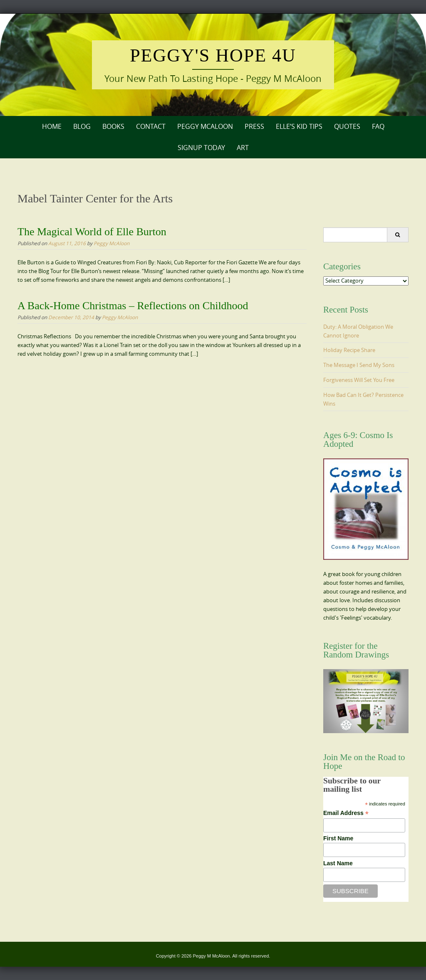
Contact (151, 126)
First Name (338, 838)
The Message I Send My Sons (359, 365)
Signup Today (201, 148)
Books (113, 126)
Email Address (346, 813)
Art (243, 148)
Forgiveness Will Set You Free (359, 380)
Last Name (338, 863)
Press (254, 126)
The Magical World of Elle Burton (92, 232)
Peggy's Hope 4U (213, 55)
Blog (82, 126)
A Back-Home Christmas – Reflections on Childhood (133, 306)
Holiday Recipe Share (349, 350)
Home (52, 126)
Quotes (347, 126)
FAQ (378, 126)
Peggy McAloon (205, 126)
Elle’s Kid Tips (299, 126)
